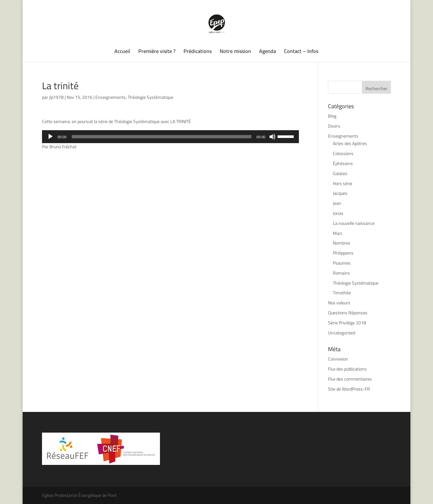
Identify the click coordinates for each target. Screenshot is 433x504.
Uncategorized (342, 333)
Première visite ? (157, 52)
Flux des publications (347, 369)
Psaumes (342, 263)
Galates (340, 173)
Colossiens (343, 153)
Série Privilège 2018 (347, 323)
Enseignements (111, 97)
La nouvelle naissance (354, 223)
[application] (170, 137)
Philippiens (343, 253)
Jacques (340, 193)
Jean (337, 203)
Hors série (343, 184)
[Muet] (272, 137)
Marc (338, 233)
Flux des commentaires (350, 379)
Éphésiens (343, 163)
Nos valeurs (339, 303)
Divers (334, 126)
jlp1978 (56, 97)
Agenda (268, 52)
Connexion (338, 359)
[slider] (162, 137)
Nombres (342, 243)
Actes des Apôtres (350, 143)
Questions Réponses (348, 313)
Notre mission (235, 52)
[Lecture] (50, 137)
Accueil (122, 52)
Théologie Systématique (150, 97)
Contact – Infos (301, 52)
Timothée (342, 293)
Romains (341, 273)
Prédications (198, 52)
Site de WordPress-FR (349, 389)
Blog (332, 116)
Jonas (338, 213)
